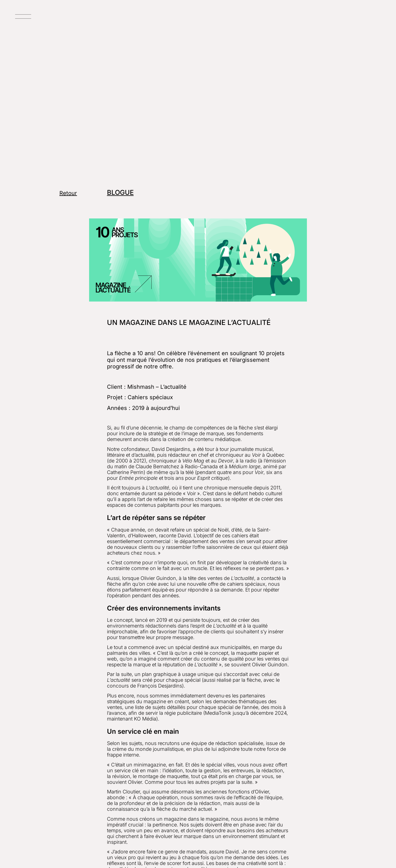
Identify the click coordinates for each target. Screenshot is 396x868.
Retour (68, 193)
